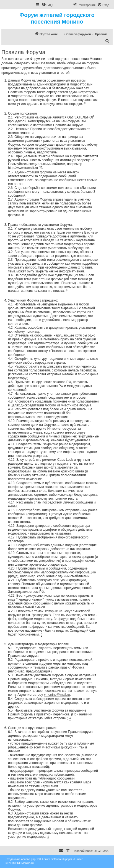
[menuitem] (47, 5)
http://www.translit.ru (23, 168)
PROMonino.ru (24, 863)
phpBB (35, 859)
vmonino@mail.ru (57, 695)
